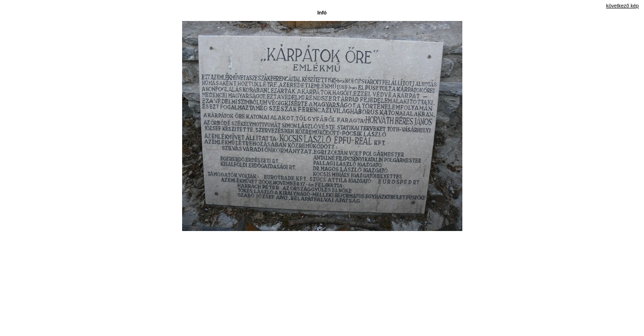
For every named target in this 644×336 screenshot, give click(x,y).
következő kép (623, 6)
